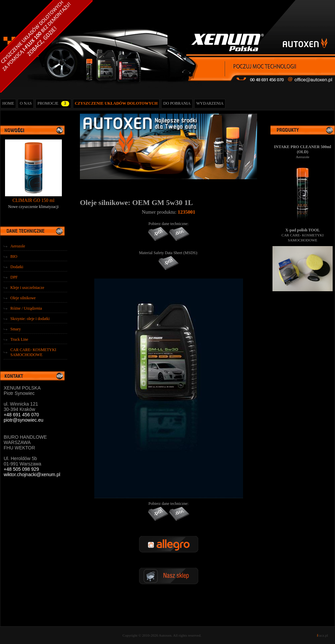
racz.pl (322, 635)
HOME (8, 103)
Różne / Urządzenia (26, 308)
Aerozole (18, 246)
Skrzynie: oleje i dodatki (30, 319)
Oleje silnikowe (23, 298)
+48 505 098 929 (21, 469)
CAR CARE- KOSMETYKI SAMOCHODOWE (33, 352)
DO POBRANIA (177, 103)
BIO (14, 256)
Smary (16, 329)
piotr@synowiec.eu (24, 420)
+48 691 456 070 (21, 415)
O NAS (26, 103)
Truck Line (19, 339)
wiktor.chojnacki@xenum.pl (32, 474)
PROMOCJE (53, 104)
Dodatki (17, 267)
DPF (14, 277)
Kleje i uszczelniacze (27, 288)
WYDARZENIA (210, 103)
